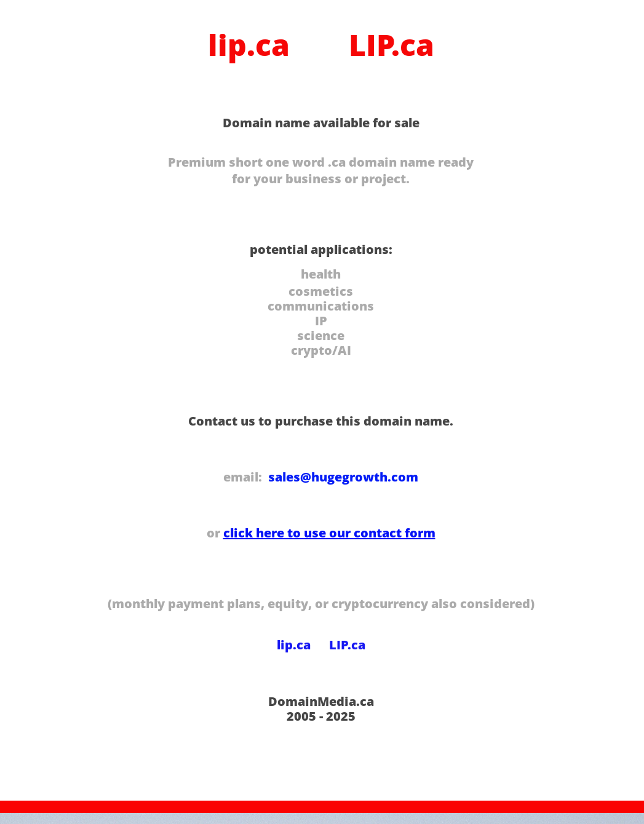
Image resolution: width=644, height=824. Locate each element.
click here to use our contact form (329, 533)
